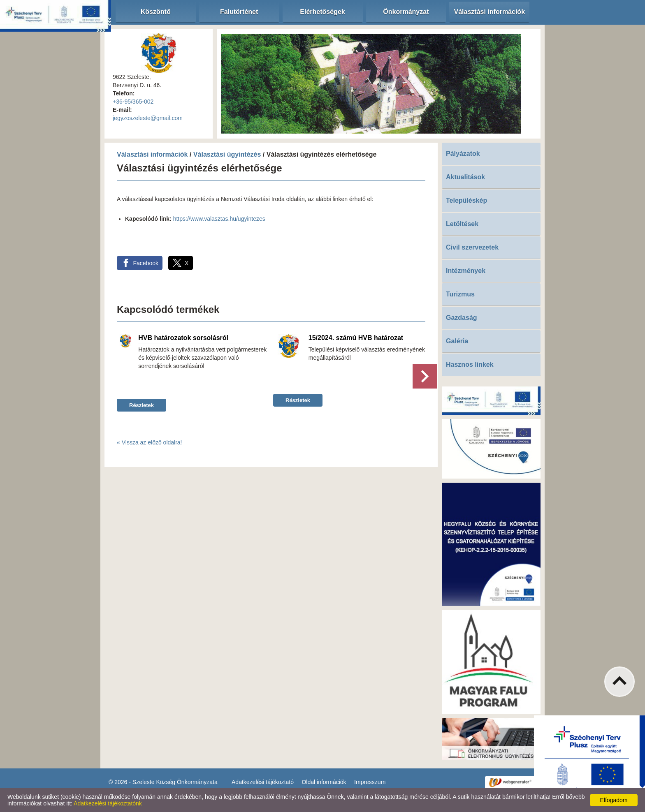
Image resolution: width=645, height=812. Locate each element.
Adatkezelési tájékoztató (263, 782)
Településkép (466, 200)
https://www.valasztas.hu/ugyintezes (219, 219)
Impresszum (370, 782)
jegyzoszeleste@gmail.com (148, 118)
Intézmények (466, 271)
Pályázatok (463, 154)
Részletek (142, 405)
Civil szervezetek (472, 247)
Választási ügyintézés (227, 154)
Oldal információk (324, 782)
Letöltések (462, 224)
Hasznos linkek (470, 364)
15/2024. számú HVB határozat (356, 338)
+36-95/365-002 (133, 102)
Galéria (457, 341)
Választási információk (152, 154)
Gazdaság (462, 318)
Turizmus (460, 294)
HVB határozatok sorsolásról (183, 338)
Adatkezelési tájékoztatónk (108, 803)
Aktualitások (465, 177)
